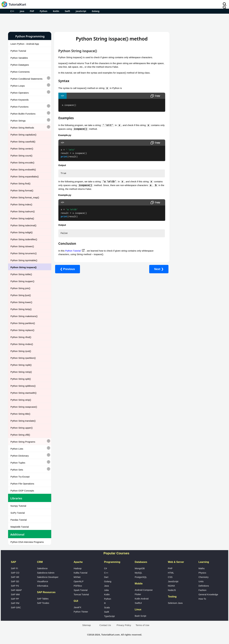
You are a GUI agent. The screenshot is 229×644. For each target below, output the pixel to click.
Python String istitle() (21, 274)
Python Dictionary (20, 456)
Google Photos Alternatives (182, 99)
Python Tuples (18, 463)
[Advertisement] (115, 22)
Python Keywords (20, 100)
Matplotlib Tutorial (20, 527)
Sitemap (87, 625)
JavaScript (81, 11)
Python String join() (20, 288)
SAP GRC (16, 608)
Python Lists (17, 449)
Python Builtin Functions (23, 114)
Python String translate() (23, 421)
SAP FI (14, 568)
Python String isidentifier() (24, 239)
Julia (106, 590)
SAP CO (15, 573)
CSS (170, 577)
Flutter (138, 594)
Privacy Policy (124, 625)
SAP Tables (43, 599)
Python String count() (22, 156)
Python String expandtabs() (25, 177)
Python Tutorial (18, 51)
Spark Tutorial (81, 590)
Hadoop (78, 568)
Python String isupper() (22, 281)
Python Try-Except (20, 477)
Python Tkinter (81, 612)
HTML (171, 573)
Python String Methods (22, 128)
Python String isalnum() (23, 211)
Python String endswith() (23, 170)
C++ (12, 11)
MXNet (77, 577)
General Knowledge (208, 594)
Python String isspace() (24, 267)
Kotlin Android (142, 599)
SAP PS (15, 586)
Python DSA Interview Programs (27, 542)
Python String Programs (23, 442)
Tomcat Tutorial (81, 594)
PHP (32, 11)
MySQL (138, 573)
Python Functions (20, 107)
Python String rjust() (21, 351)
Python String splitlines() (23, 386)
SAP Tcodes (43, 603)
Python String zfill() (20, 435)
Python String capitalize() (24, 135)
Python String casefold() (23, 142)
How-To (202, 599)
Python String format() (22, 190)
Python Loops (18, 86)
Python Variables (19, 58)
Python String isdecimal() (24, 225)
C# (105, 568)
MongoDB (140, 568)
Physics (202, 573)
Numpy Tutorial (18, 506)
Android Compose (144, 590)
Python (43, 11)
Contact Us (105, 625)
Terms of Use (143, 625)
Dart (106, 577)
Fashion (202, 590)
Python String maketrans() (24, 316)
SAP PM (15, 603)
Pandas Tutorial (19, 520)
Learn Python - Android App (25, 44)
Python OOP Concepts (22, 491)
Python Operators (20, 93)
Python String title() (20, 414)
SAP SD (15, 581)
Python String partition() (23, 323)
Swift (67, 11)
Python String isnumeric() (24, 253)
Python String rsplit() (21, 365)
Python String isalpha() (22, 218)
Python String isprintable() (24, 260)
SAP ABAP (16, 590)
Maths (201, 568)
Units (201, 581)
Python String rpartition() (23, 358)
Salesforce (42, 568)
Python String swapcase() (24, 407)
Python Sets (17, 470)
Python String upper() (22, 428)
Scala (107, 608)
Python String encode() (22, 163)
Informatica (43, 586)
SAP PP (15, 599)
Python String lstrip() (21, 309)
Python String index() (21, 204)
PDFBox (78, 586)
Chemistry (203, 577)
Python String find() (20, 184)
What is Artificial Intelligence (182, 107)
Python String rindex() (22, 344)
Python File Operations (22, 484)
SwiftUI (138, 603)
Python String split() (21, 379)
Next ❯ (153, 270)
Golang (96, 11)
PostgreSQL (141, 577)
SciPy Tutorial (18, 513)
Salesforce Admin (46, 573)
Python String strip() (21, 400)
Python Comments (20, 72)
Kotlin (56, 11)
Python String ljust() (21, 295)
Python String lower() (21, 302)
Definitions (204, 586)
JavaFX (78, 607)
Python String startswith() (24, 393)
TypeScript (109, 616)
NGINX (171, 586)
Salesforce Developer (48, 577)
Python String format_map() (25, 197)
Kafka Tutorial (81, 573)
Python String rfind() (21, 337)
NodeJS (172, 590)
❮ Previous (68, 270)
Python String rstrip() (21, 372)
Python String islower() (22, 246)
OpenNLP (79, 581)
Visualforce (43, 581)
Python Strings (18, 121)
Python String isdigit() (22, 232)
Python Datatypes (20, 65)
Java (22, 11)
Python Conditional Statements (27, 79)
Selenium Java (175, 603)
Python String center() (22, 149)
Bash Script (141, 616)
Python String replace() (22, 330)
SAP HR (15, 577)
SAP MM (15, 594)
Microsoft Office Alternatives (182, 91)
